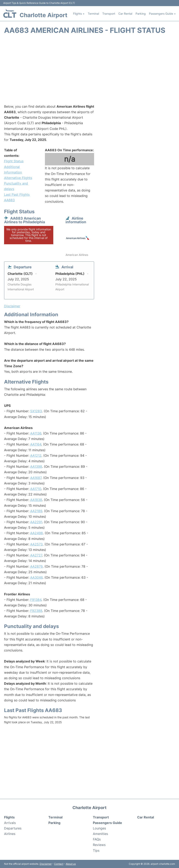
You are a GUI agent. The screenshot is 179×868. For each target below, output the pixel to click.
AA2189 (36, 511)
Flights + (79, 14)
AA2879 (36, 566)
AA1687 (36, 478)
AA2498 (37, 533)
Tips (96, 850)
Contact (59, 864)
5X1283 (36, 411)
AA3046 (36, 577)
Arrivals (10, 823)
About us (71, 864)
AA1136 (36, 433)
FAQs (97, 839)
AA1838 (36, 500)
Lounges (99, 828)
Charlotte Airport (43, 15)
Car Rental (125, 14)
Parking (141, 14)
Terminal (93, 14)
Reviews (99, 845)
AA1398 (36, 467)
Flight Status (14, 161)
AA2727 (36, 555)
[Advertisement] (89, 71)
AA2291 (36, 522)
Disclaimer (46, 864)
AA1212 (36, 456)
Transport (109, 14)
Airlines (10, 834)
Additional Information (13, 170)
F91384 (36, 600)
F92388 (36, 611)
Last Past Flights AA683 (17, 197)
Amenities (100, 834)
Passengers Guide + (162, 14)
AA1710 (36, 489)
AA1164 (36, 444)
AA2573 (36, 544)
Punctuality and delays (16, 186)
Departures (13, 828)
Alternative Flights (18, 178)
